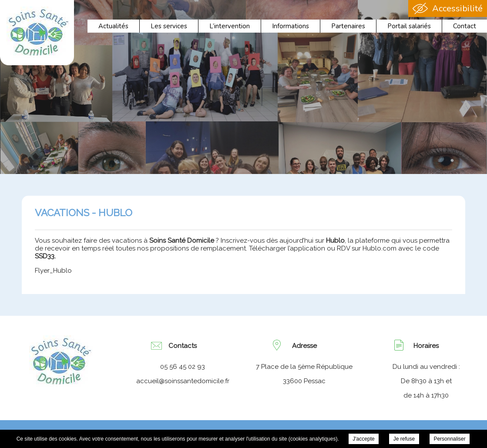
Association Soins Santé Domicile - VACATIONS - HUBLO (38, 32)
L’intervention (230, 26)
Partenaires (348, 26)
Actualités (113, 26)
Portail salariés (409, 26)
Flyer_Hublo (53, 271)
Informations (291, 26)
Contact (465, 26)
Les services (169, 26)
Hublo (335, 241)
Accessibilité (457, 8)
